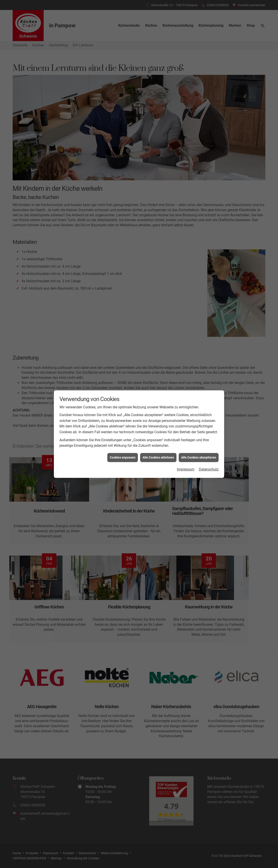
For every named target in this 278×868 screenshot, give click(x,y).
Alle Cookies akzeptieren (199, 457)
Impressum (186, 469)
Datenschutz (209, 469)
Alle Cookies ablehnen (158, 457)
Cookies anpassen (123, 457)
